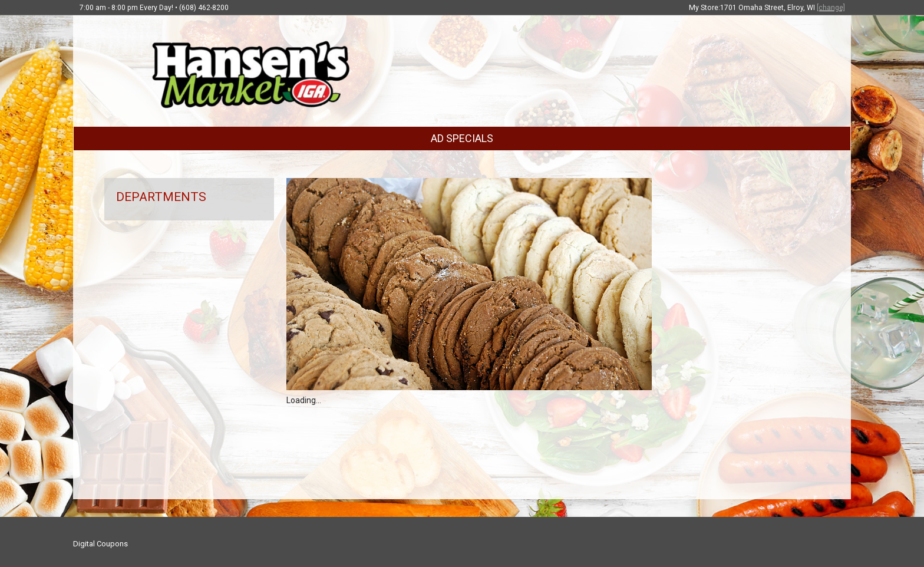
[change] (831, 8)
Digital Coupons (100, 544)
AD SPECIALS (462, 138)
